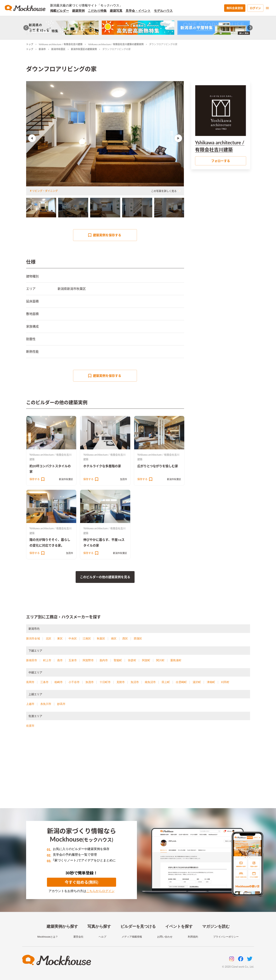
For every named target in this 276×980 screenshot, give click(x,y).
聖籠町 (118, 660)
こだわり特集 (97, 11)
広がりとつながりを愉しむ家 (158, 466)
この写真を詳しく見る (166, 191)
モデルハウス (163, 11)
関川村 (160, 660)
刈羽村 (225, 682)
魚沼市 (135, 682)
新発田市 (32, 660)
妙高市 (61, 704)
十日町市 (105, 682)
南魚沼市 (150, 682)
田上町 (166, 682)
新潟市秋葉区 (58, 49)
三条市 (44, 682)
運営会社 (78, 937)
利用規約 (193, 937)
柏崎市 (59, 682)
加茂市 (124, 479)
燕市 (60, 660)
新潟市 (42, 49)
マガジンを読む (216, 926)
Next (178, 138)
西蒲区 (138, 638)
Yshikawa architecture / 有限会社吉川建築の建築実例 (116, 44)
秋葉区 (101, 638)
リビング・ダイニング (45, 191)
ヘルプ (102, 937)
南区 (114, 638)
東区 (60, 638)
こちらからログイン (100, 891)
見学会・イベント (138, 11)
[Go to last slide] (26, 28)
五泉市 (73, 660)
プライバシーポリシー (226, 937)
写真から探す (99, 926)
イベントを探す (179, 926)
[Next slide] (250, 28)
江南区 (87, 638)
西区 (125, 638)
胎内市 (104, 660)
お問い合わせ (165, 937)
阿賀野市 (88, 660)
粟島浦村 (176, 660)
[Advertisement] (138, 773)
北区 (49, 638)
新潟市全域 (33, 638)
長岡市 (30, 682)
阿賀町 (146, 660)
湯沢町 (197, 682)
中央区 (73, 638)
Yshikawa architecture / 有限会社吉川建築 (61, 44)
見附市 (121, 682)
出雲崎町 (181, 682)
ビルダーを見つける (138, 926)
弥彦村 (132, 660)
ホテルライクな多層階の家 (102, 466)
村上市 (47, 660)
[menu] (267, 8)
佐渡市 (30, 726)
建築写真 (116, 11)
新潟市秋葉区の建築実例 (84, 49)
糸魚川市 (46, 704)
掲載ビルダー (60, 11)
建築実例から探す (62, 926)
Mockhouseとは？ (48, 937)
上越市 (30, 704)
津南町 (211, 682)
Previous (32, 138)
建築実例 (78, 11)
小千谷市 (74, 682)
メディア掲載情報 (132, 937)
